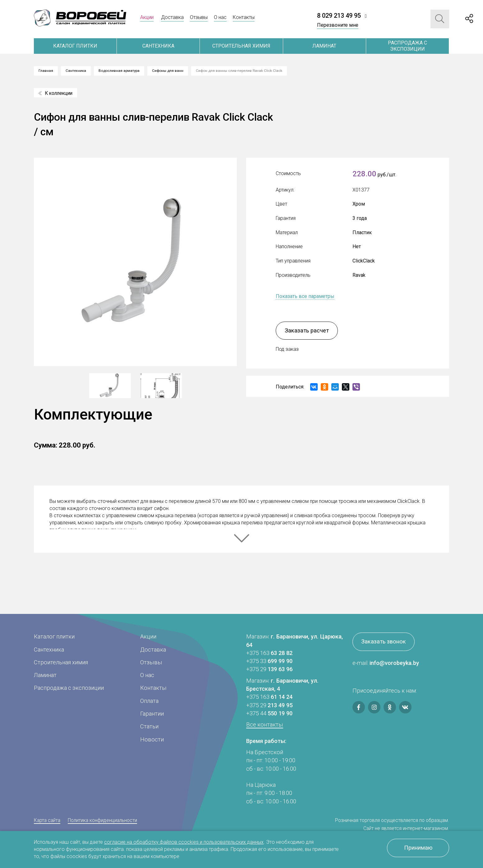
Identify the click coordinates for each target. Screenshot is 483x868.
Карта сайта (47, 820)
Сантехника (158, 46)
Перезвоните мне (338, 25)
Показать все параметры (305, 296)
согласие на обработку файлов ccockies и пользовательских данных (184, 842)
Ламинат (324, 46)
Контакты (244, 17)
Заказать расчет (307, 330)
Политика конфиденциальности (102, 820)
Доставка (172, 17)
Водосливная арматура (119, 71)
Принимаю (418, 848)
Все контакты (265, 724)
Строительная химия (241, 46)
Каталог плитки (75, 46)
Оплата (149, 701)
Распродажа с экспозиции (407, 46)
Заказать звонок (384, 641)
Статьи (149, 726)
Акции (147, 17)
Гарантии (152, 714)
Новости (152, 739)
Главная (46, 71)
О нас (220, 17)
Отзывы (199, 17)
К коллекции (56, 93)
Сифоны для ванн (168, 71)
